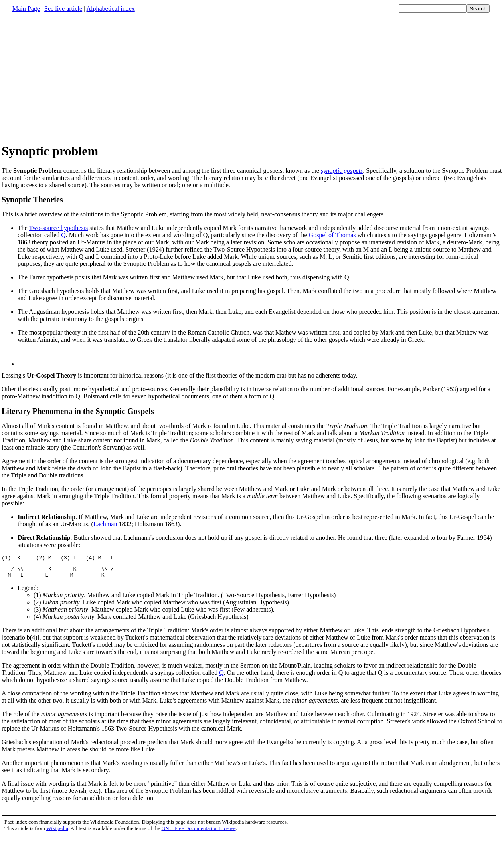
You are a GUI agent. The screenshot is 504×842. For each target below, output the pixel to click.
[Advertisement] (69, 79)
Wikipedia (57, 834)
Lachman (105, 526)
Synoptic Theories (32, 200)
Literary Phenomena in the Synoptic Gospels (78, 414)
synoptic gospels (342, 171)
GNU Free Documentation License (198, 834)
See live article (63, 9)
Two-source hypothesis (59, 228)
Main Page (26, 9)
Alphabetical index (110, 9)
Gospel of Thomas (332, 235)
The (23, 228)
